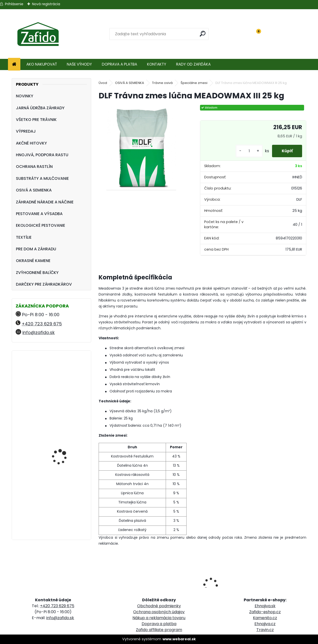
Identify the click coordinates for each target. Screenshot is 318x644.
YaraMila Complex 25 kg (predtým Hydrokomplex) (66, 485)
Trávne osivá (162, 83)
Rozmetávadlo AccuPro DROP (65, 434)
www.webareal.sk (179, 639)
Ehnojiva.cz (265, 624)
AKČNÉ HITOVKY (31, 143)
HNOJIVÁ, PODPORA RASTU (42, 155)
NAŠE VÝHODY (79, 64)
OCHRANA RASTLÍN (34, 167)
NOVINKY (25, 96)
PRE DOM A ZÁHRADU (36, 249)
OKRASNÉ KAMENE (33, 261)
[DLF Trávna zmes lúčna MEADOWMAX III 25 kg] (141, 148)
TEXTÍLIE (24, 237)
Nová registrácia (46, 4)
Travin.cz (265, 630)
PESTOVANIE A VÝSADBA (39, 214)
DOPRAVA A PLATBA (119, 64)
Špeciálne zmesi (194, 83)
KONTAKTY (157, 64)
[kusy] (248, 151)
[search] (203, 34)
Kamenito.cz (265, 618)
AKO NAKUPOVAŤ (42, 64)
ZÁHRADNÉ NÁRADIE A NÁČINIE (45, 202)
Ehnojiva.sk (265, 606)
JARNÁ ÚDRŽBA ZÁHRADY (40, 108)
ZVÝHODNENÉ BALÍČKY (37, 273)
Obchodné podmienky (159, 606)
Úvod (103, 83)
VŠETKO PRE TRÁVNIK (36, 120)
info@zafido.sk (39, 332)
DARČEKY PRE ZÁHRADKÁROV (44, 284)
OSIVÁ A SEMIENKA (34, 190)
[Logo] (38, 34)
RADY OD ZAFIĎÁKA (193, 64)
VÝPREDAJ (26, 131)
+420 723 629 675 (42, 324)
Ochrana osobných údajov (159, 612)
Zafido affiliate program (159, 630)
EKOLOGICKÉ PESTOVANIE (40, 225)
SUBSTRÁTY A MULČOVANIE (42, 178)
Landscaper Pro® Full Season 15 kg (63, 376)
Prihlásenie (14, 4)
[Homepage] (14, 64)
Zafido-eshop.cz (265, 612)
